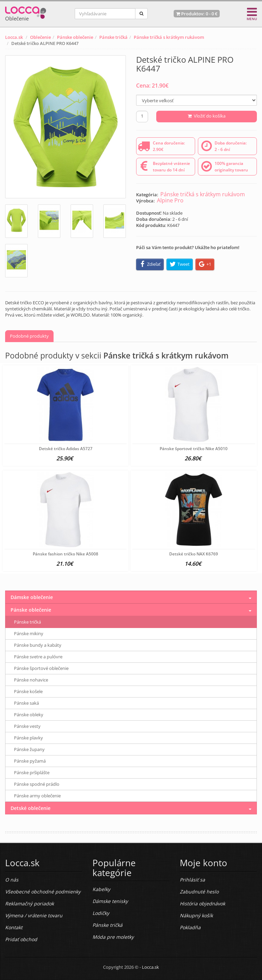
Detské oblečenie (31, 808)
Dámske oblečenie (32, 597)
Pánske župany (29, 749)
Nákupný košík (196, 915)
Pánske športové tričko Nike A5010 (194, 449)
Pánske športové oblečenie (41, 668)
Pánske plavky (28, 738)
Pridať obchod (21, 939)
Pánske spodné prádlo (37, 784)
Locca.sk (14, 37)
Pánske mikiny (29, 633)
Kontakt (14, 927)
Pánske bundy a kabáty (38, 645)
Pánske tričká (113, 37)
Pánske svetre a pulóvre (38, 657)
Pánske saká (26, 703)
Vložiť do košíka (207, 116)
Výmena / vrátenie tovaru (34, 915)
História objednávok (202, 904)
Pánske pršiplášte (32, 772)
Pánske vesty (27, 726)
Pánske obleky (29, 715)
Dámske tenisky (110, 901)
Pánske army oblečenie (37, 796)
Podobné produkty (29, 336)
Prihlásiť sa (192, 880)
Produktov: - (197, 14)
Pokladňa (190, 927)
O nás (12, 880)
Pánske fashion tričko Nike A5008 (65, 554)
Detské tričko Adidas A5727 (66, 449)
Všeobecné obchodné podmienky (43, 892)
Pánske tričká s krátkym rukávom (169, 37)
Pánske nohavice (31, 680)
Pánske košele (28, 691)
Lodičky (101, 913)
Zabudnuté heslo (199, 892)
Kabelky (101, 889)
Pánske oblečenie (75, 37)
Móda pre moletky (113, 937)
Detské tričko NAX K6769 (194, 554)
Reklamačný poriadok (30, 904)
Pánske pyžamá (30, 761)
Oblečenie (40, 37)
